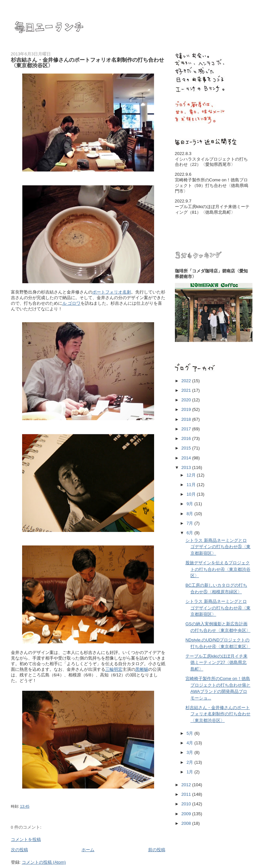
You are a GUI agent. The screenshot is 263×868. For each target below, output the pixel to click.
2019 (187, 409)
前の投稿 (157, 850)
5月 (190, 733)
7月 (190, 523)
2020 (187, 400)
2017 (187, 429)
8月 (190, 514)
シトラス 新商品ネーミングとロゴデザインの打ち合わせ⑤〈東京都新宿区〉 (218, 547)
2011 (187, 794)
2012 (187, 785)
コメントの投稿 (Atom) (44, 862)
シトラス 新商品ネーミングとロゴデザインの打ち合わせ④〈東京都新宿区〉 (218, 608)
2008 (187, 823)
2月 (190, 762)
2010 (187, 804)
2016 (187, 438)
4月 (190, 743)
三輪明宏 (114, 669)
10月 (192, 494)
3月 (190, 752)
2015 (187, 448)
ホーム (88, 850)
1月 (190, 772)
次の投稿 (19, 850)
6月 (190, 533)
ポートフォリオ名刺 (112, 292)
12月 (192, 475)
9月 (190, 504)
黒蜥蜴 (142, 669)
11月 (192, 485)
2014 (187, 458)
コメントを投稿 (26, 839)
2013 (187, 467)
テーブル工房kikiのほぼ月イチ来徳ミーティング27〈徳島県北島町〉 (216, 663)
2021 (187, 390)
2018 (187, 419)
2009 (187, 814)
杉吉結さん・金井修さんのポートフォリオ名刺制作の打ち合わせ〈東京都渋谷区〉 (218, 714)
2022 (187, 381)
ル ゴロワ (72, 303)
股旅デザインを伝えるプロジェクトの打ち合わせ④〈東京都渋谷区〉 (218, 569)
